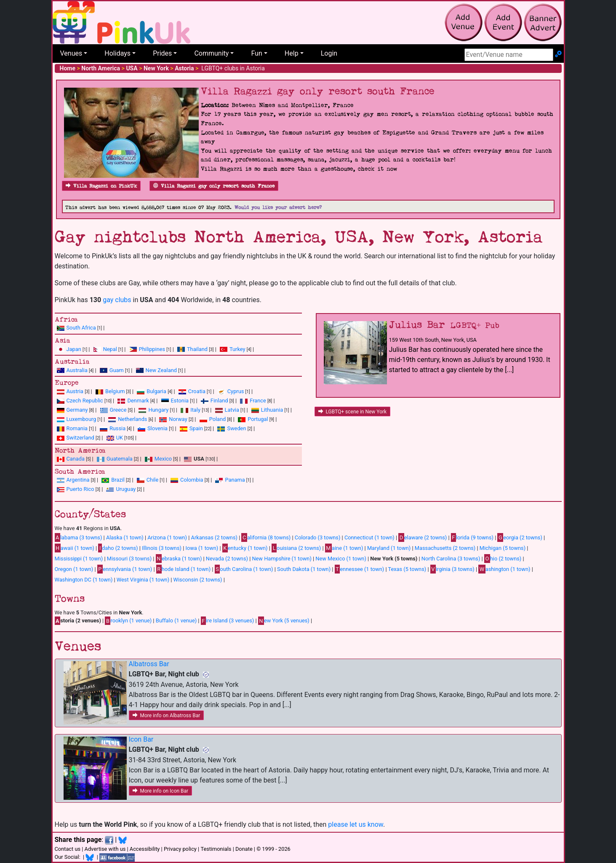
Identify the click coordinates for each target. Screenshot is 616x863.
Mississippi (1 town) (79, 559)
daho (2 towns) (118, 548)
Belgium (115, 391)
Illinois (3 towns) (162, 548)
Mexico (163, 459)
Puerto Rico (80, 489)
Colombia (192, 480)
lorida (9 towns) (472, 537)
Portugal (258, 419)
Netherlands (132, 419)
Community (211, 53)
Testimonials (216, 849)
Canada (76, 459)
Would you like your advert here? (278, 208)
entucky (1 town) (245, 548)
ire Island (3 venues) (228, 621)
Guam (117, 370)
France (258, 401)
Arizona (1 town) (167, 537)
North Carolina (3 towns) (451, 559)
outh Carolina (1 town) (244, 569)
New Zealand (161, 370)
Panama (235, 480)
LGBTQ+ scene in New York (353, 412)
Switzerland (80, 438)
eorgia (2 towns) (520, 537)
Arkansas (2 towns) (214, 537)
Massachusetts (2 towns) (445, 548)
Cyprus (236, 391)
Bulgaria (156, 391)
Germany (77, 410)
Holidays (117, 53)
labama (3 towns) (79, 537)
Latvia (232, 410)
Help (292, 53)
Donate (244, 849)
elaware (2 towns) (423, 537)
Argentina (78, 480)
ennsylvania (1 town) (125, 569)
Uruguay (126, 489)
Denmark (138, 401)
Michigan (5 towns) (503, 548)
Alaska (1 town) (125, 537)
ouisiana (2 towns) (296, 548)
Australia (77, 370)
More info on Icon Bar (161, 791)
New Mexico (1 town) (341, 559)
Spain (196, 428)
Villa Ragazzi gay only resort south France (214, 186)
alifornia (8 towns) (266, 537)
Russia (117, 428)
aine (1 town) (344, 548)
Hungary (158, 410)
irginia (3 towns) (452, 569)
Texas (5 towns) (407, 569)
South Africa (81, 328)
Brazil (118, 480)
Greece (118, 410)
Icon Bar (141, 739)
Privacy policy (180, 849)
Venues (71, 53)
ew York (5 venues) (284, 621)
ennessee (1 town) (360, 569)
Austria (75, 391)
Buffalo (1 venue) (176, 620)
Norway (178, 419)
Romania (77, 428)
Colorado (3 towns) (318, 537)
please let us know (356, 824)
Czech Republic (85, 401)
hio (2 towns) (503, 558)
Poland (218, 419)
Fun (256, 53)
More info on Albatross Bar (167, 716)
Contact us (68, 849)
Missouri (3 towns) (129, 559)
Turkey (237, 349)
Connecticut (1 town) (369, 537)
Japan (74, 349)
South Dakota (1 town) (304, 569)
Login (329, 53)
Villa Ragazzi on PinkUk (101, 186)
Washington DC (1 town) (84, 580)
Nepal (110, 349)
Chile (152, 480)
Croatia (197, 391)
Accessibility (145, 849)
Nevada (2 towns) (227, 559)
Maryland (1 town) (389, 548)
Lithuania (272, 410)
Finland (219, 401)
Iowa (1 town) (202, 548)
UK (120, 438)
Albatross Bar (149, 664)
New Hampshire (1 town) (281, 559)
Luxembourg (81, 419)
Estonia (180, 401)
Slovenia (157, 428)
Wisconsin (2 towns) (198, 580)
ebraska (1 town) (179, 558)
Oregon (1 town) (74, 569)
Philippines (152, 349)
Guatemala (120, 459)
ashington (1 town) (504, 569)
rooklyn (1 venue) (128, 621)
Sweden (236, 428)
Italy (195, 410)
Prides (162, 53)
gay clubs (117, 300)
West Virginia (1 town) (143, 580)
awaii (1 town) (75, 548)
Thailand (197, 349)
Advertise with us (105, 849)
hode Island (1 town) (183, 569)
